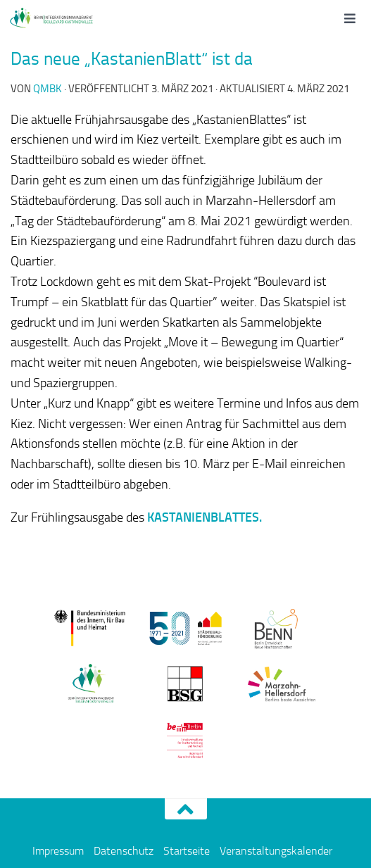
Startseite (187, 851)
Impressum (58, 851)
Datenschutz (124, 851)
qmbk (48, 89)
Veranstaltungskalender (276, 851)
